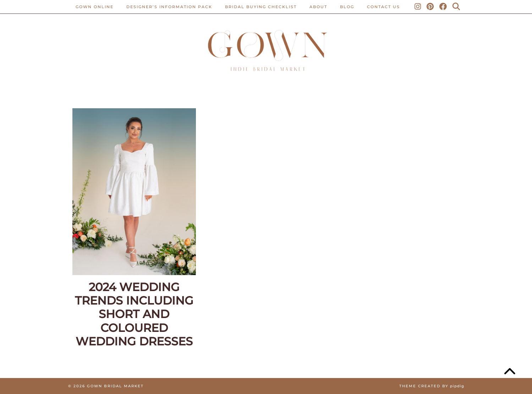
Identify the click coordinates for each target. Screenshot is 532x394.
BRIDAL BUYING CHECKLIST (261, 7)
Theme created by (432, 386)
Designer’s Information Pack (169, 7)
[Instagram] (418, 7)
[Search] (457, 7)
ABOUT (318, 7)
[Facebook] (443, 7)
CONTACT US (383, 7)
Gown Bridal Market (115, 386)
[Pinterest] (430, 7)
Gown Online (95, 7)
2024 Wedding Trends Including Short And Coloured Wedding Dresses (134, 314)
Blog (347, 7)
